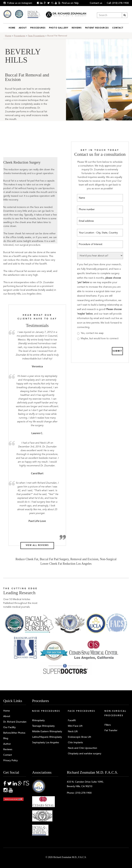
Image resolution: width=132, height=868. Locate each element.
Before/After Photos (14, 733)
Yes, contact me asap (92, 333)
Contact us (96, 3)
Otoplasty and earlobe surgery (85, 754)
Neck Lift (73, 731)
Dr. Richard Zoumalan (15, 722)
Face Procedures (36, 36)
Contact (118, 28)
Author (7, 744)
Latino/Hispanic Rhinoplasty (47, 737)
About (23, 28)
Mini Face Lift (75, 726)
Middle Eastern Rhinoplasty (47, 731)
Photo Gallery (59, 28)
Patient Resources (97, 28)
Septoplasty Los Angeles (46, 742)
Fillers (108, 725)
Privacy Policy (10, 760)
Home (12, 28)
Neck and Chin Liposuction (82, 748)
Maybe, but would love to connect (100, 338)
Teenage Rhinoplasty (43, 726)
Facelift (72, 720)
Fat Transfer (111, 730)
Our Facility (9, 727)
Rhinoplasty (38, 720)
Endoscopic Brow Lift (79, 737)
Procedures (38, 28)
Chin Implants (75, 742)
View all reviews (37, 545)
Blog (6, 738)
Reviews (77, 28)
